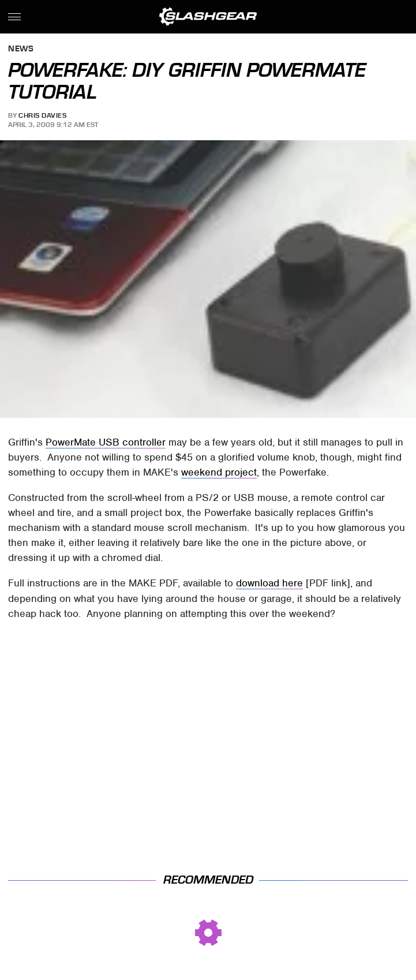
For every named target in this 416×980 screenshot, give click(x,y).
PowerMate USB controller (106, 442)
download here (269, 583)
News (21, 49)
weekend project (219, 472)
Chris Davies (42, 115)
